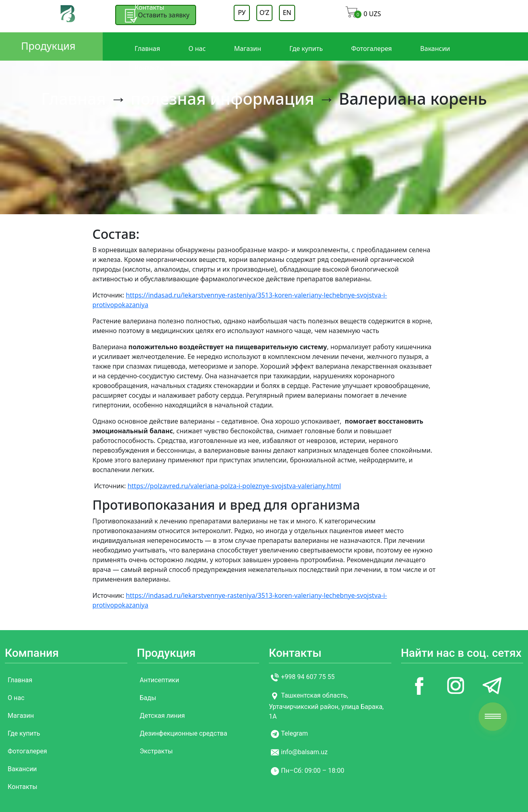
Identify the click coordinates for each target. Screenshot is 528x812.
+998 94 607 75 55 (308, 677)
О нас (197, 49)
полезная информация (222, 98)
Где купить (306, 49)
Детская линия (163, 716)
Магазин (248, 49)
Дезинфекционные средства (184, 733)
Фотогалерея (371, 49)
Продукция (48, 46)
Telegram (294, 734)
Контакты (149, 7)
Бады (148, 698)
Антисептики (160, 680)
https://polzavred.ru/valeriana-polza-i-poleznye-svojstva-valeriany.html (234, 486)
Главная (147, 49)
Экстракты (156, 751)
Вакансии (435, 49)
